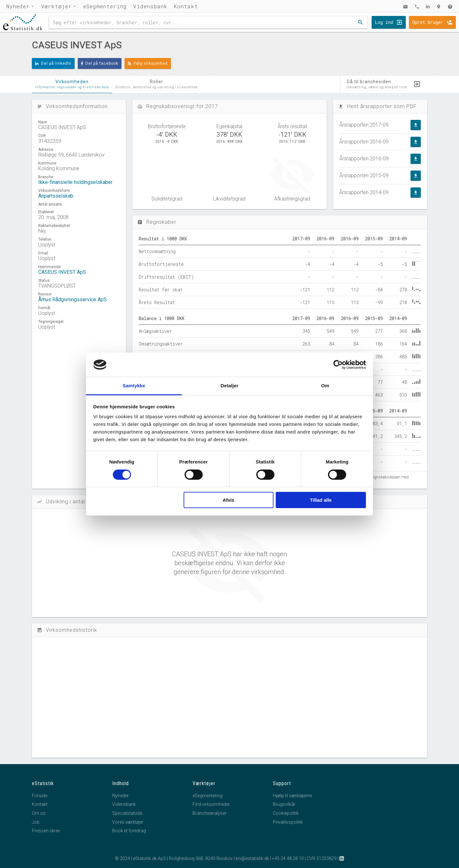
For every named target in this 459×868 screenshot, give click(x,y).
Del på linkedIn (53, 63)
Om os (39, 813)
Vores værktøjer (128, 822)
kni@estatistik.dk (252, 858)
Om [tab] (325, 386)
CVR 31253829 (322, 858)
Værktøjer (56, 6)
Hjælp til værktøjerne (292, 796)
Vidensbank (150, 6)
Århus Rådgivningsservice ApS (73, 299)
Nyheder (18, 6)
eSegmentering (105, 6)
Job (36, 822)
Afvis (228, 500)
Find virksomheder (211, 804)
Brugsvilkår (284, 804)
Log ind (384, 22)
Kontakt (186, 6)
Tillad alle (321, 500)
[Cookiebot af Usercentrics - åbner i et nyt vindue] (338, 365)
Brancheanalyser (210, 813)
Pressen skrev (46, 831)
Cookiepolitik (286, 813)
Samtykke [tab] (134, 386)
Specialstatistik (127, 813)
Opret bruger (428, 22)
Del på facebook (100, 63)
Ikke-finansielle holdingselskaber (75, 182)
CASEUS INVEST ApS (62, 272)
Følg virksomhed (148, 63)
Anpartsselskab (56, 196)
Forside (40, 796)
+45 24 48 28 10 (288, 858)
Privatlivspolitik (288, 822)
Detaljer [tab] (229, 386)
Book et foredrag (129, 831)
